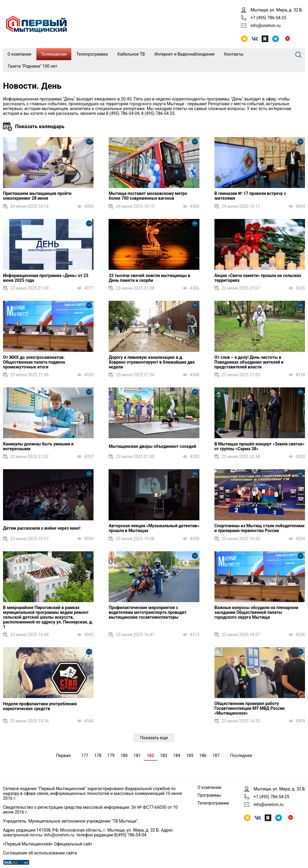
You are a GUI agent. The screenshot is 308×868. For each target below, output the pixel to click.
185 (190, 756)
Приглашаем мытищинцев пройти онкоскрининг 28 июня (37, 196)
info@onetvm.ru (266, 26)
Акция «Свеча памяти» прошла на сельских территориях (258, 278)
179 (111, 756)
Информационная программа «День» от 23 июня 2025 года (46, 278)
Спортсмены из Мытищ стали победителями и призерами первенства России (259, 528)
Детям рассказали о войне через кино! (42, 528)
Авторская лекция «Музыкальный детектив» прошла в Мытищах (154, 528)
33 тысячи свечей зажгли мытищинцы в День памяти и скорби (149, 278)
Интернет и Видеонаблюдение (185, 54)
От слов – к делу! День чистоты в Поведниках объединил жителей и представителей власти (249, 362)
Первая (63, 756)
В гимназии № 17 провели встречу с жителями (250, 196)
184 (177, 756)
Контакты (234, 54)
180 (124, 756)
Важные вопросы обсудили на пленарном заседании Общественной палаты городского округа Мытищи (256, 612)
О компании (19, 54)
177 (85, 756)
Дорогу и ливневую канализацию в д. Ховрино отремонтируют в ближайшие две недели (152, 362)
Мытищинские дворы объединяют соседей (152, 446)
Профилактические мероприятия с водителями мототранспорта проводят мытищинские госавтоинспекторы (148, 612)
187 (216, 756)
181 (137, 756)
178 (98, 756)
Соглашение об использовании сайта (40, 853)
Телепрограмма (92, 54)
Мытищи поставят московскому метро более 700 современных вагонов (148, 196)
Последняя (241, 756)
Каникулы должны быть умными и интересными (38, 446)
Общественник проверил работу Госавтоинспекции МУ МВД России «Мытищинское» (249, 708)
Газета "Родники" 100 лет (32, 66)
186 (203, 756)
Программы (209, 795)
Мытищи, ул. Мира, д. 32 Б (276, 10)
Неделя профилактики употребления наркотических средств (40, 706)
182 (150, 756)
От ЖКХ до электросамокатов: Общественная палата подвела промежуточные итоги (34, 362)
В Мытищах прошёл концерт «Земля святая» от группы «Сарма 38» (259, 446)
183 (164, 756)
